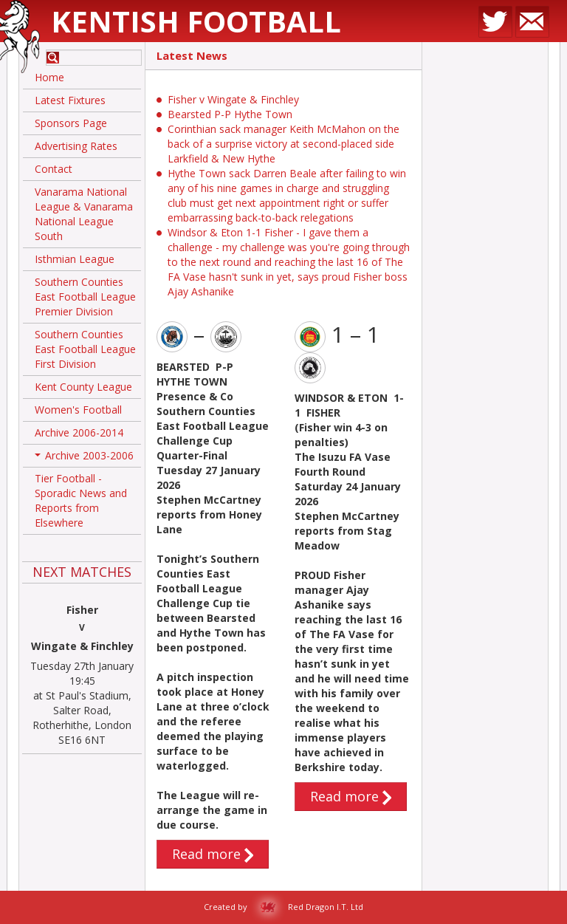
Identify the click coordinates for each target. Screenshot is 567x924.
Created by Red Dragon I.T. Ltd (283, 907)
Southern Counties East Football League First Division (85, 349)
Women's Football (78, 410)
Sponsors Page (71, 123)
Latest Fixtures (70, 100)
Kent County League (83, 387)
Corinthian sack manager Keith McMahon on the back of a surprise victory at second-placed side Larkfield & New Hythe (283, 144)
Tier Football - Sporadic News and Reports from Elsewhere (81, 500)
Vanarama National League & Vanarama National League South (84, 214)
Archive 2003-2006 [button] (84, 458)
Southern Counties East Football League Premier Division (85, 297)
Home (49, 77)
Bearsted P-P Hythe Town (230, 114)
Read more (213, 854)
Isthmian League (75, 259)
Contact (54, 169)
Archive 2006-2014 (79, 432)
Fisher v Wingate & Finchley (233, 99)
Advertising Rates (76, 146)
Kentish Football (196, 21)
